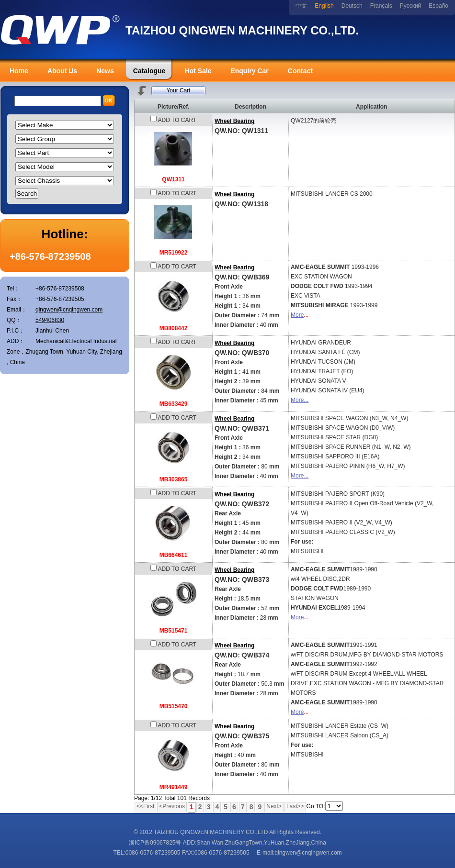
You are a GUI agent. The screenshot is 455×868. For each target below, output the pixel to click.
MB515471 (174, 631)
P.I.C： (16, 331)
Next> (274, 806)
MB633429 (174, 404)
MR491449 (174, 787)
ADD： (16, 341)
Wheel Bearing (234, 121)
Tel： (13, 289)
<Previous (172, 806)
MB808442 (174, 328)
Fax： (14, 299)
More (297, 315)
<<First (145, 806)
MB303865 (174, 479)
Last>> (295, 806)
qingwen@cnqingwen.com (69, 310)
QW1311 (173, 179)
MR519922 (174, 253)
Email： (17, 310)
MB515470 (174, 706)
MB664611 (174, 555)
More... (300, 400)
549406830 (50, 320)
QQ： (14, 320)
